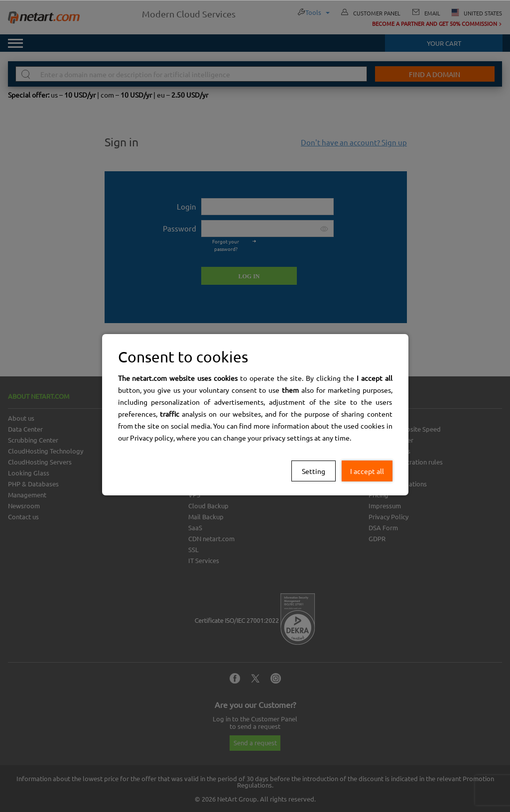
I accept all (367, 471)
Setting (314, 471)
